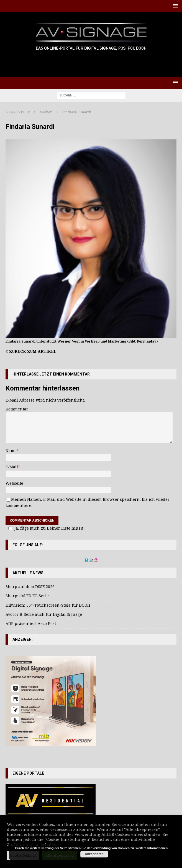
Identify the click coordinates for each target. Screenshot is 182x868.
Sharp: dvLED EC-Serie (27, 596)
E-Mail (12, 467)
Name (11, 451)
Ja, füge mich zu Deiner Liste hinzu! (46, 528)
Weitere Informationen (152, 848)
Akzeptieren (94, 854)
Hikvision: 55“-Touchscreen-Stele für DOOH (48, 605)
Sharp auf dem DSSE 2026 (30, 587)
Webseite (14, 483)
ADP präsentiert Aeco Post (31, 624)
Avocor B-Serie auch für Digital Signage (44, 614)
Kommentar (17, 409)
